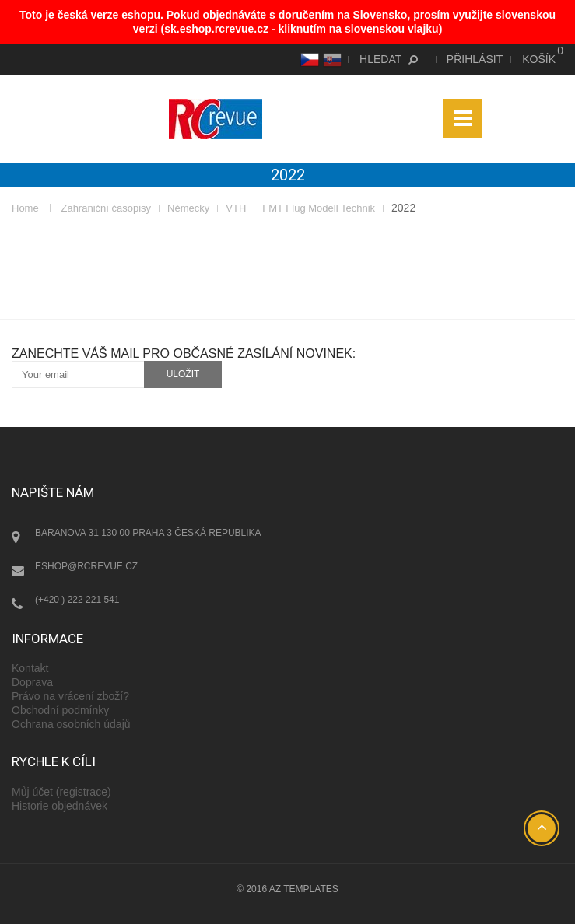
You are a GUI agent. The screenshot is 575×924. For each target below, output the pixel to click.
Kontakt (30, 668)
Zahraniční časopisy (106, 208)
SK (330, 59)
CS (308, 59)
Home (25, 208)
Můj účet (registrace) (61, 792)
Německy (188, 208)
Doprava (32, 682)
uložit (183, 374)
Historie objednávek (60, 806)
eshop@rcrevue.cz (86, 566)
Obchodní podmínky (60, 710)
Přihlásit (475, 59)
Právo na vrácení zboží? (70, 696)
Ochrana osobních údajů (71, 724)
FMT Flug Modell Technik (319, 208)
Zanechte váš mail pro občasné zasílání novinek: (184, 353)
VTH (236, 208)
